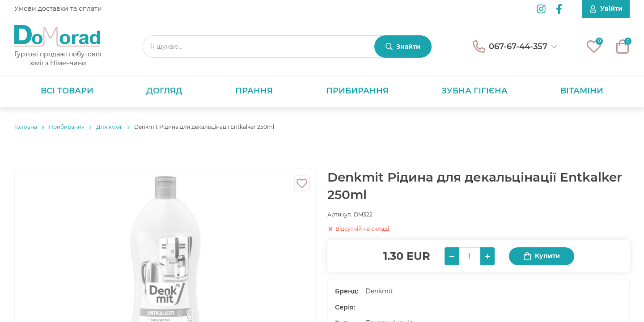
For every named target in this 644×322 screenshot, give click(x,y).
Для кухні (109, 127)
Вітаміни (582, 91)
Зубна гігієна (475, 91)
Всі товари (67, 91)
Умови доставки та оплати (58, 8)
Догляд (164, 91)
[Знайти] (403, 47)
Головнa (26, 127)
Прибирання (357, 91)
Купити (542, 256)
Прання (254, 91)
